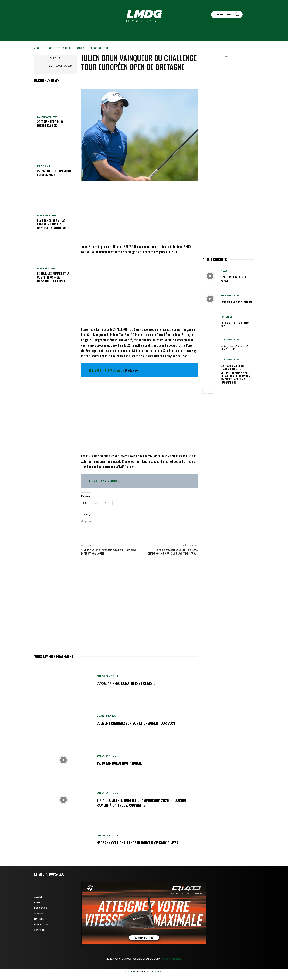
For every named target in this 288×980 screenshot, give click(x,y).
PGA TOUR (44, 166)
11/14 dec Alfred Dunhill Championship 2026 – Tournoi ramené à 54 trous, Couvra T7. (141, 803)
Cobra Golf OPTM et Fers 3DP (235, 324)
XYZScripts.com (158, 971)
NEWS (224, 271)
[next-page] (211, 391)
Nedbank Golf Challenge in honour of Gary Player (138, 843)
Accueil (39, 48)
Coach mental (107, 716)
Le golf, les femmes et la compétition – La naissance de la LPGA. (53, 277)
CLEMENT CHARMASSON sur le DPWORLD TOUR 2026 (136, 723)
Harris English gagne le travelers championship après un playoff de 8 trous (173, 551)
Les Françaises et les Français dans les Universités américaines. (54, 224)
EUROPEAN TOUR (99, 48)
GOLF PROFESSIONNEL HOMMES (67, 48)
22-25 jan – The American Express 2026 (54, 173)
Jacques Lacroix (63, 65)
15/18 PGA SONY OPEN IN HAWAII (233, 279)
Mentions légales (171, 959)
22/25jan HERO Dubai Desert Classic (51, 124)
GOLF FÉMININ (46, 269)
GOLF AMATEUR (47, 216)
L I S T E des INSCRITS (104, 481)
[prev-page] (205, 391)
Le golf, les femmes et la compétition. (234, 347)
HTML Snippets (129, 971)
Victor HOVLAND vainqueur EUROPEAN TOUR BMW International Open (109, 551)
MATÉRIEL (226, 317)
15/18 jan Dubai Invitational (119, 763)
